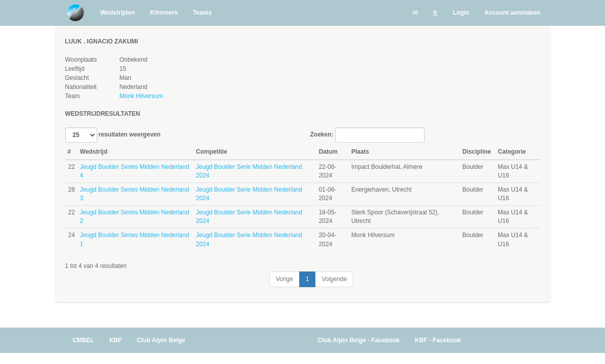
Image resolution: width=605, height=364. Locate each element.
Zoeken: (367, 135)
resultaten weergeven (113, 135)
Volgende (334, 279)
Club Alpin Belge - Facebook (359, 340)
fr (435, 13)
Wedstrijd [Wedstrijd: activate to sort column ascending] (94, 152)
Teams (202, 13)
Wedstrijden (118, 13)
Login (461, 13)
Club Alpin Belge (161, 340)
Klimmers (164, 13)
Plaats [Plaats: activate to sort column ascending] (360, 152)
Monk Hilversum (141, 96)
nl (415, 13)
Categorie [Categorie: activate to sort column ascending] (512, 152)
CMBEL (84, 340)
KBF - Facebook (438, 340)
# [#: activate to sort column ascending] (69, 152)
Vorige (285, 279)
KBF (115, 340)
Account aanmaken (512, 13)
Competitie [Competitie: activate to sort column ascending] (212, 152)
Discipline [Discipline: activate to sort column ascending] (477, 152)
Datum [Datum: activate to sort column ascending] (328, 152)
